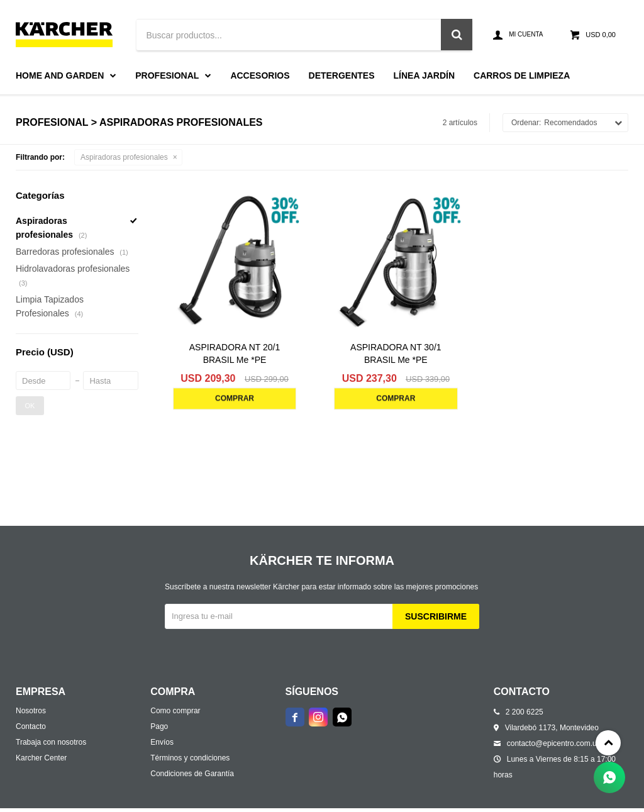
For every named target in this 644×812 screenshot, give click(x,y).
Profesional (167, 75)
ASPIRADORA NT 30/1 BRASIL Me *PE (396, 353)
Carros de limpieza (522, 75)
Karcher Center (41, 758)
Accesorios (260, 75)
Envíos (162, 742)
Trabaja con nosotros (51, 742)
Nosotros (31, 711)
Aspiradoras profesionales (124, 157)
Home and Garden (60, 75)
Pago (159, 726)
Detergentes (342, 75)
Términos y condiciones (190, 758)
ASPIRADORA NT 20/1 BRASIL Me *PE (235, 353)
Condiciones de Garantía (192, 774)
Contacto (31, 726)
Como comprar (175, 711)
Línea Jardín (425, 75)
